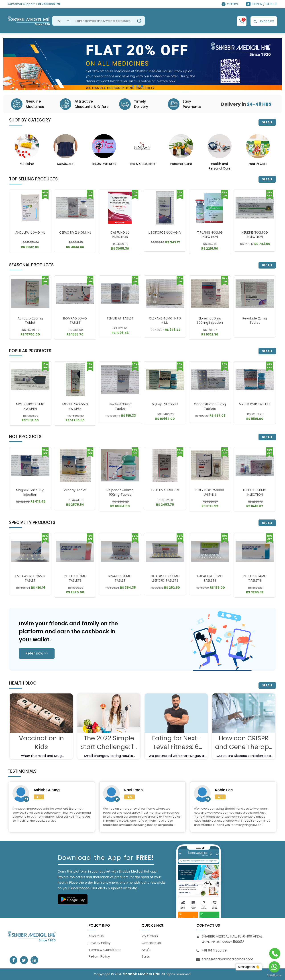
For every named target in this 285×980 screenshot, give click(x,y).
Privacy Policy (100, 943)
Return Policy (99, 956)
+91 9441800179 (48, 4)
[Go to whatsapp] (274, 967)
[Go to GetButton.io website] (274, 975)
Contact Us (151, 943)
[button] (133, 86)
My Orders (150, 936)
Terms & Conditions (105, 950)
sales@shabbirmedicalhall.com (227, 959)
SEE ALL (267, 122)
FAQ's (146, 950)
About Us (96, 936)
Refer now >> (37, 653)
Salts (146, 956)
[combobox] (62, 21)
